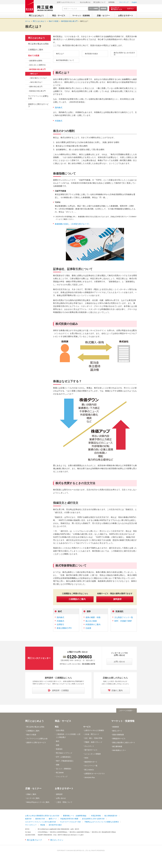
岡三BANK (60, 773)
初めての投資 (34, 56)
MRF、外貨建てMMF (123, 621)
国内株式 (59, 108)
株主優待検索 (117, 746)
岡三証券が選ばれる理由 (38, 44)
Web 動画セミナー (119, 750)
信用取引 (60, 624)
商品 (57, 727)
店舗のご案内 (31, 794)
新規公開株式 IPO (64, 628)
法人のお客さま (85, 2)
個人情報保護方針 (111, 816)
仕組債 (88, 628)
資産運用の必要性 (36, 61)
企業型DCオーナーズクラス (94, 774)
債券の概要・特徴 (93, 617)
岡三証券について (99, 2)
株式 (60, 611)
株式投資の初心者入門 (37, 69)
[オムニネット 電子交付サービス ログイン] (123, 9)
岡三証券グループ (34, 840)
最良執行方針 (40, 819)
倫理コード (53, 819)
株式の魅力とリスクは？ (39, 78)
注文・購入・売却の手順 (93, 738)
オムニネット (89, 746)
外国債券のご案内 (93, 624)
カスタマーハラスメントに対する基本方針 (41, 822)
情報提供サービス (119, 739)
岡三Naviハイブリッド (64, 753)
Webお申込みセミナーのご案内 (38, 802)
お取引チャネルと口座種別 (94, 730)
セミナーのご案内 (33, 798)
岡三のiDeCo (89, 770)
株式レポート (117, 731)
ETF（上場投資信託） (64, 757)
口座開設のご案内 (36, 50)
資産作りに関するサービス (38, 105)
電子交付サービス (91, 750)
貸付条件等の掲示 (55, 825)
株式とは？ (84, 21)
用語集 (43, 825)
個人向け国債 (91, 621)
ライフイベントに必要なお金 (38, 97)
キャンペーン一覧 (91, 766)
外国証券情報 (96, 816)
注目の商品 (60, 730)
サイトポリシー (31, 825)
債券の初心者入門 (36, 87)
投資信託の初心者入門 (37, 91)
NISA (86, 758)
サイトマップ (124, 2)
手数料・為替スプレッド (93, 742)
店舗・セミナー (33, 788)
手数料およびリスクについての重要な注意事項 (102, 822)
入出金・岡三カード (92, 734)
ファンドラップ (62, 777)
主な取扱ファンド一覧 (124, 617)
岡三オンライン (57, 840)
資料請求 (59, 794)
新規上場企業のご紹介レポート (124, 742)
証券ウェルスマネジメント (66, 2)
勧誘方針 (28, 819)
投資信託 (119, 611)
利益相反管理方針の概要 (69, 819)
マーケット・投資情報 (123, 721)
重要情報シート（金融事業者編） (75, 816)
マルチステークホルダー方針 (70, 822)
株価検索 (116, 727)
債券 (89, 611)
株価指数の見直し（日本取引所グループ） (73, 224)
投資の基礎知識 (118, 735)
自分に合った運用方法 (37, 65)
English (134, 2)
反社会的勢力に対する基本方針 (93, 819)
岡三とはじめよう (36, 38)
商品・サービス (63, 721)
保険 (58, 765)
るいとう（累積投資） (64, 769)
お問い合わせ (61, 798)
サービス (87, 727)
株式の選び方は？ (36, 82)
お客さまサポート (64, 788)
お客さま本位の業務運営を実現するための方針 (42, 816)
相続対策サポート (91, 762)
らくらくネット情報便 (93, 754)
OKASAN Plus (90, 778)
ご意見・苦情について (64, 802)
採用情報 (111, 2)
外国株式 (59, 121)
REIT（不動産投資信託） (65, 761)
